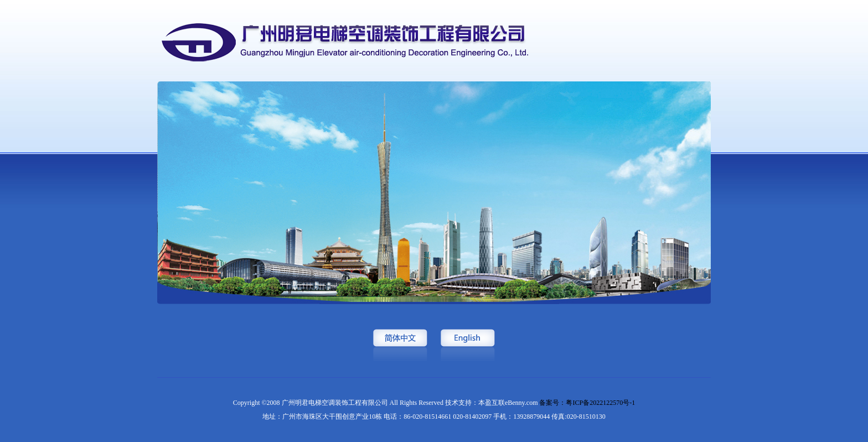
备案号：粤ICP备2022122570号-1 (587, 403)
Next (859, 220)
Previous (9, 220)
